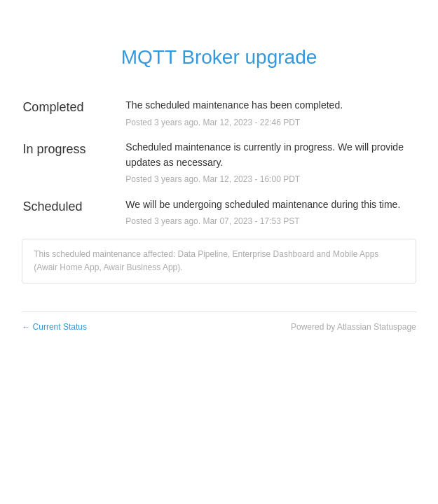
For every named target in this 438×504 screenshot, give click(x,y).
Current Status (54, 327)
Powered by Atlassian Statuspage (354, 327)
